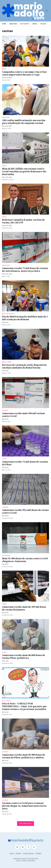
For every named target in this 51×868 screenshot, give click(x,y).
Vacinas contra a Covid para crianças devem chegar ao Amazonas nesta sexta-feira (25, 806)
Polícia (43, 24)
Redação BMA (7, 78)
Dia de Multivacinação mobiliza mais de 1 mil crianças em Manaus (25, 318)
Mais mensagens (25, 824)
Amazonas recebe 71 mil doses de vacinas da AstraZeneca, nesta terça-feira (25, 270)
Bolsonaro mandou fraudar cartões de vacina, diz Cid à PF (23, 221)
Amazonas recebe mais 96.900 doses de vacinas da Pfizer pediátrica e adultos (23, 756)
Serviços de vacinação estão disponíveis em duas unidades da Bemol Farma (24, 366)
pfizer (4, 459)
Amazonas (13, 24)
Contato (38, 853)
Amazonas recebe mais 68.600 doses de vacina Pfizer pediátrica (23, 657)
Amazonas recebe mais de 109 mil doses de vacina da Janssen (24, 608)
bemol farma (7, 362)
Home (4, 24)
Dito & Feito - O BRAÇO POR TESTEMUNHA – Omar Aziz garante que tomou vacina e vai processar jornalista (24, 706)
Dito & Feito (25, 24)
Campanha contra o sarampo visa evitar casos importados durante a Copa (24, 73)
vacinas (5, 410)
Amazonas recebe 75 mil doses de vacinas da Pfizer (25, 463)
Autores (18, 853)
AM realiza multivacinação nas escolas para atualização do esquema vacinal (24, 122)
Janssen (5, 507)
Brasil (35, 24)
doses (4, 604)
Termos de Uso (28, 853)
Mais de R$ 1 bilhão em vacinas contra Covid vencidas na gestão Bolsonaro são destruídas (24, 172)
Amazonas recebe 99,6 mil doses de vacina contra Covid (25, 512)
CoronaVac (6, 556)
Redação (5, 322)
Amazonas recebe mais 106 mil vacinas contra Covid (23, 415)
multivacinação (8, 314)
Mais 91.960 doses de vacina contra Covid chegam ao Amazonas (25, 560)
